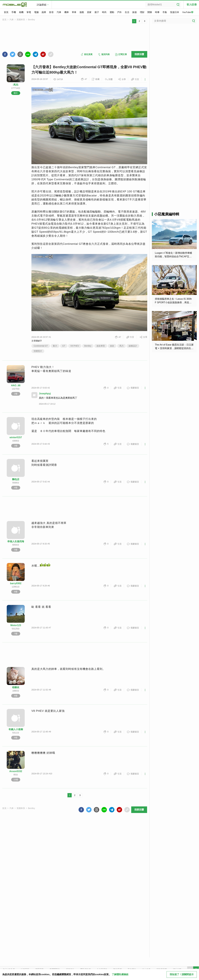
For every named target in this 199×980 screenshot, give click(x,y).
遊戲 (82, 12)
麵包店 (16, 479)
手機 (14, 12)
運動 (112, 12)
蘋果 (44, 12)
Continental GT (41, 346)
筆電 (29, 12)
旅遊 (135, 12)
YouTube (188, 12)
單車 (74, 12)
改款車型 (101, 346)
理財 (142, 12)
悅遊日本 (175, 12)
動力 (55, 346)
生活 (127, 12)
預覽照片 (38, 351)
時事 (157, 12)
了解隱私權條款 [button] (120, 974)
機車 (67, 12)
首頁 (6, 12)
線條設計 (133, 346)
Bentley (31, 20)
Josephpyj (45, 394)
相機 (21, 12)
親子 (97, 12)
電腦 (36, 12)
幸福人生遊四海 (16, 541)
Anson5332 (16, 771)
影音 (51, 12)
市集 (165, 12)
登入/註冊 (192, 5)
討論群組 (42, 5)
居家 (89, 12)
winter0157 (16, 437)
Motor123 (16, 625)
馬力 (121, 346)
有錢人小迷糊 (16, 729)
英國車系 (21, 20)
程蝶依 (16, 687)
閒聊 (150, 12)
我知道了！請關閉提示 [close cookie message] (182, 974)
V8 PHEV (75, 346)
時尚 (104, 12)
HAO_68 (16, 385)
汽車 (59, 12)
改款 (112, 346)
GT (64, 346)
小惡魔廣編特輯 (167, 214)
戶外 (119, 12)
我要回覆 (139, 54)
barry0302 (16, 583)
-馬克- (16, 85)
